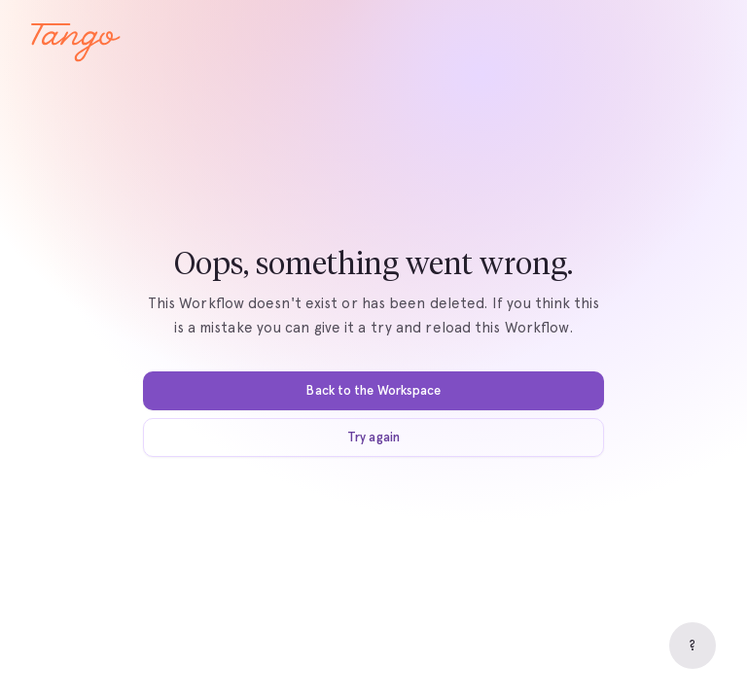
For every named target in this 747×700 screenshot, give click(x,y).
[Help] (693, 646)
